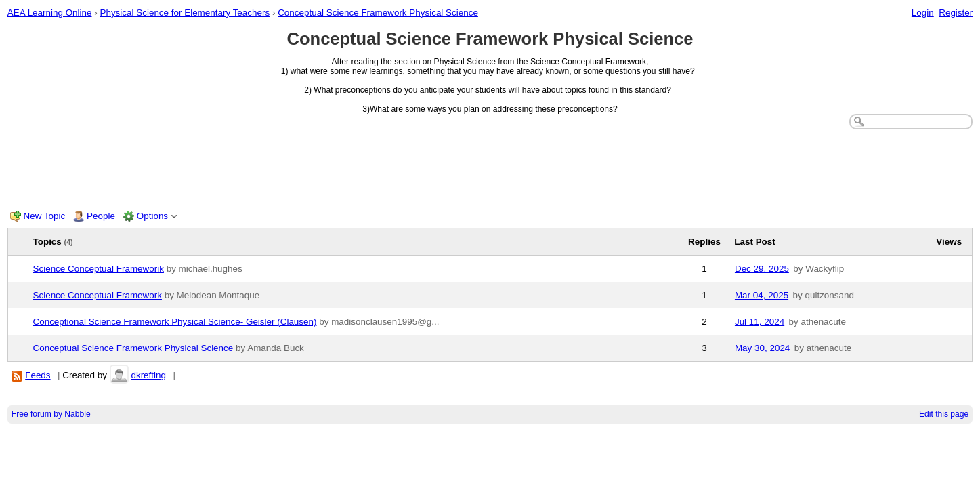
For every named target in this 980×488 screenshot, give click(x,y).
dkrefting (148, 375)
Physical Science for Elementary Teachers (185, 13)
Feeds (38, 375)
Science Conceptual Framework (98, 295)
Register (956, 13)
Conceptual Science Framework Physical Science (378, 13)
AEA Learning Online (50, 13)
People (101, 216)
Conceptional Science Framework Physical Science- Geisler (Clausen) (175, 322)
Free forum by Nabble (51, 414)
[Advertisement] (490, 167)
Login (923, 13)
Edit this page (944, 414)
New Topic (45, 216)
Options (152, 216)
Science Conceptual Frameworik (99, 269)
